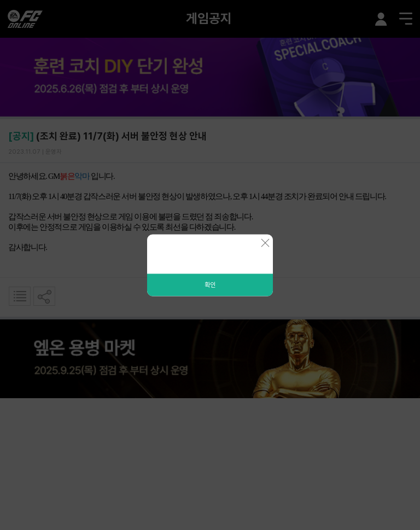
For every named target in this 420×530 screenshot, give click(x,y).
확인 (210, 284)
